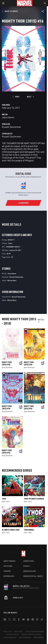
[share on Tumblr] (19, 620)
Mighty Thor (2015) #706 (7, 363)
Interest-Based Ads (25, 637)
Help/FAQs (8, 566)
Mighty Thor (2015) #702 (7, 452)
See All (41, 321)
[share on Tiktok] (42, 620)
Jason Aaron (8, 117)
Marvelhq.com (30, 571)
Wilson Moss (12, 280)
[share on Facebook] (5, 620)
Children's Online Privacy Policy (31, 634)
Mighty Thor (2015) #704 (7, 407)
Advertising (29, 561)
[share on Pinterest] (33, 620)
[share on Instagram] (14, 620)
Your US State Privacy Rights (34, 631)
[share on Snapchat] (28, 620)
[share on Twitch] (37, 620)
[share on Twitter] (10, 620)
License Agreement (10, 637)
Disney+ (27, 566)
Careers (7, 571)
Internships (9, 576)
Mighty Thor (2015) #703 (29, 407)
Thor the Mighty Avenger (34, 499)
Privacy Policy (18, 631)
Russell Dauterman (11, 127)
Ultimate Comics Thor (11, 530)
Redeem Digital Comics (33, 576)
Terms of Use (7, 631)
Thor (4, 499)
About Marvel (10, 561)
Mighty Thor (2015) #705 (29, 363)
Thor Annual (29, 530)
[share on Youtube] (24, 620)
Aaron (4, 367)
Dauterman (9, 367)
